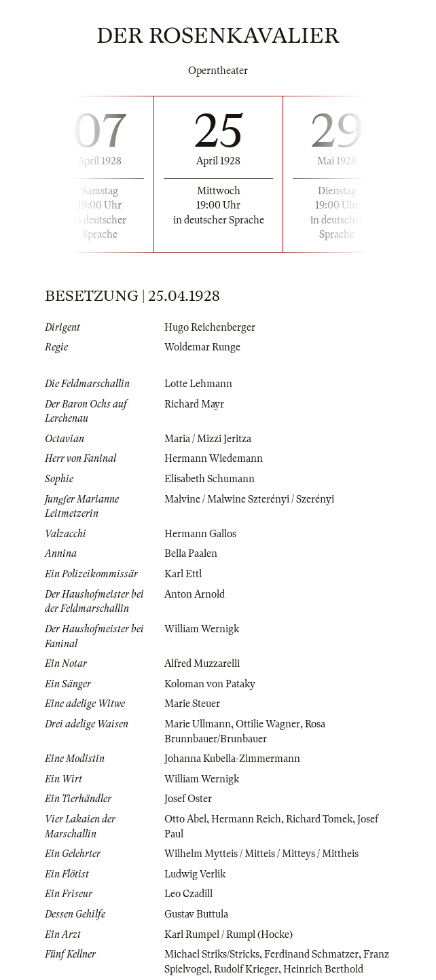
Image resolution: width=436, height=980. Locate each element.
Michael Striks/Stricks (212, 954)
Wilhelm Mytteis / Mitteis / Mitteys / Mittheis (261, 854)
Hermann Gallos (200, 534)
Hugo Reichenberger (210, 327)
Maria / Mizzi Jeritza (208, 439)
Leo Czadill (188, 894)
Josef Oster (188, 799)
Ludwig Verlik (195, 874)
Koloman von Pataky (210, 684)
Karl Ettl (183, 574)
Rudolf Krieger (246, 969)
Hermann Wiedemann (214, 458)
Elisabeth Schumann (210, 479)
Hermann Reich (246, 819)
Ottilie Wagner (268, 724)
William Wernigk (202, 629)
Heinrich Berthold (323, 969)
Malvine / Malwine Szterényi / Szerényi (249, 499)
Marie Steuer (192, 704)
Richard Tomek (319, 819)
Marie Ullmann (198, 724)
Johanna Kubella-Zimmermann (232, 759)
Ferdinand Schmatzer (311, 954)
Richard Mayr (194, 404)
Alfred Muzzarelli (202, 664)
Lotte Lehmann (198, 384)
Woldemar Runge (202, 347)
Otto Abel (185, 819)
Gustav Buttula (196, 914)
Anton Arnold (195, 594)
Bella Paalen (191, 553)
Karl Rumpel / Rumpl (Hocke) (229, 934)
